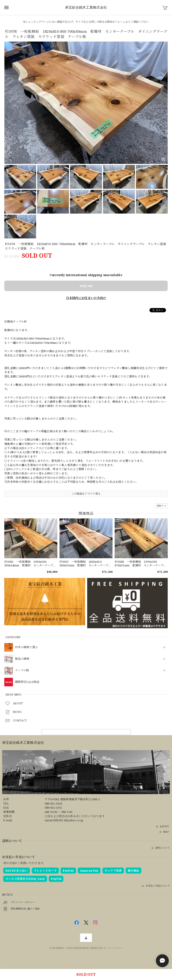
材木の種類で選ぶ (26, 647)
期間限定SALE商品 (27, 682)
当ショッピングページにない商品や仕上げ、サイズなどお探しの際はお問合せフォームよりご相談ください (86, 22)
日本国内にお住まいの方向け (86, 298)
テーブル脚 (22, 670)
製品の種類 (22, 659)
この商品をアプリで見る (86, 494)
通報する (161, 506)
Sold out (86, 286)
